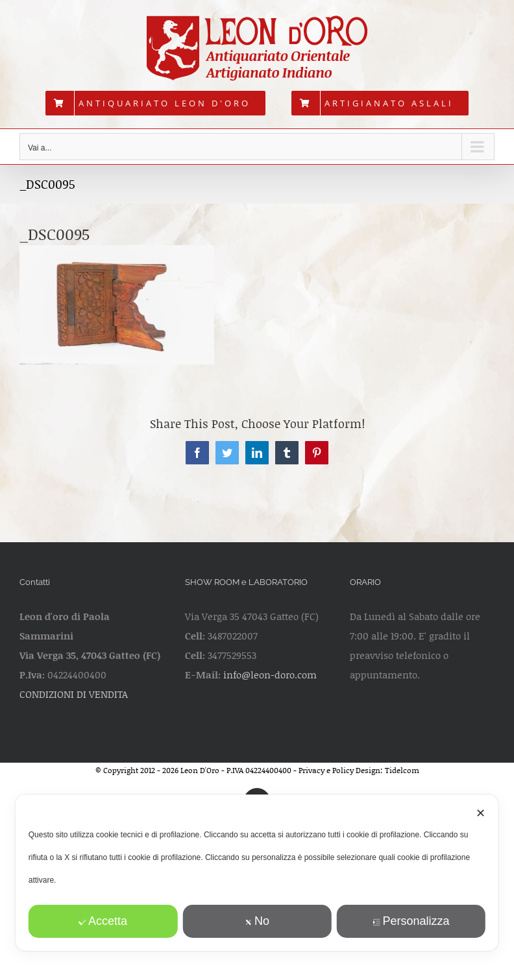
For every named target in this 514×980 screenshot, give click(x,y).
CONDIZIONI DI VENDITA (74, 694)
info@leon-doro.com (270, 675)
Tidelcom (402, 770)
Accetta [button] (103, 921)
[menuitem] (155, 103)
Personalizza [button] (411, 921)
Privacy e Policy (326, 770)
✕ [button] (481, 813)
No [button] (257, 921)
